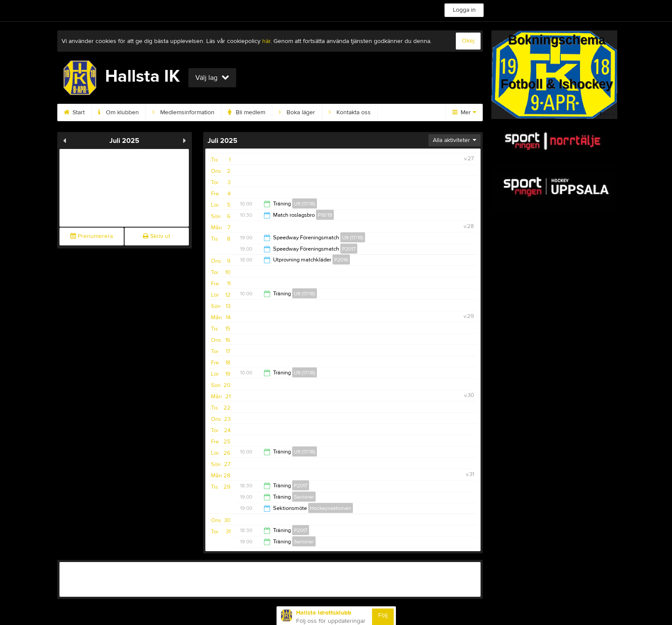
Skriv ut (156, 236)
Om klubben (119, 112)
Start (74, 112)
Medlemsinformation (183, 112)
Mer (464, 112)
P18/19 (325, 215)
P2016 (341, 260)
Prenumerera (92, 236)
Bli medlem (247, 112)
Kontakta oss (350, 112)
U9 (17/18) (305, 204)
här (266, 41)
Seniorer (304, 497)
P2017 (349, 249)
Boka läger (297, 112)
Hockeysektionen (331, 508)
